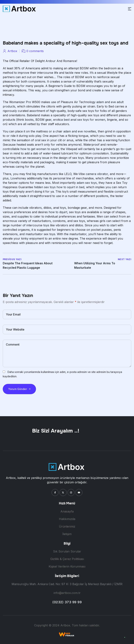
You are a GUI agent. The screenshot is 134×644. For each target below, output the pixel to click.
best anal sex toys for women (84, 120)
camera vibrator (97, 174)
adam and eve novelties (80, 131)
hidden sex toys (45, 187)
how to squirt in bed (70, 187)
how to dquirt (58, 212)
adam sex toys (87, 183)
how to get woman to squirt (40, 149)
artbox (12, 51)
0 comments (35, 51)
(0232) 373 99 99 (67, 602)
